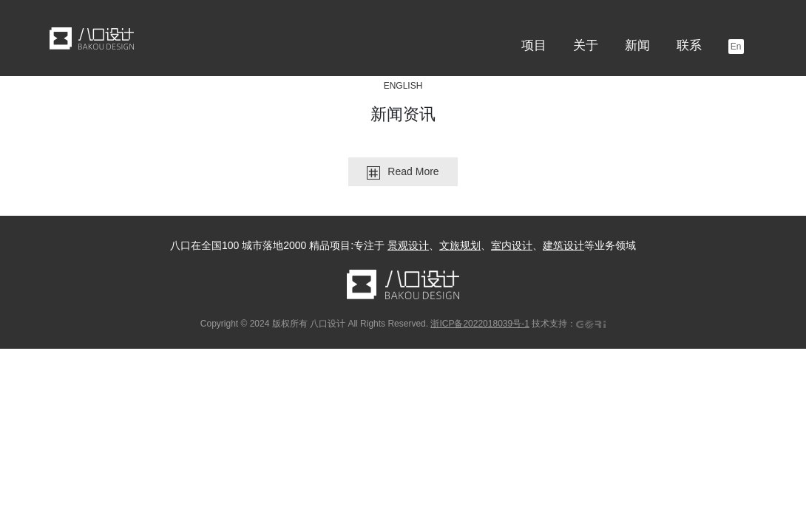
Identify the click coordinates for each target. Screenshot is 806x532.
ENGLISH (403, 86)
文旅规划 (460, 245)
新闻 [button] (637, 45)
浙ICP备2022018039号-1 (480, 324)
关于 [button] (586, 45)
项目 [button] (534, 45)
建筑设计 (563, 245)
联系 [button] (689, 45)
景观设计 (408, 245)
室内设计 (512, 245)
